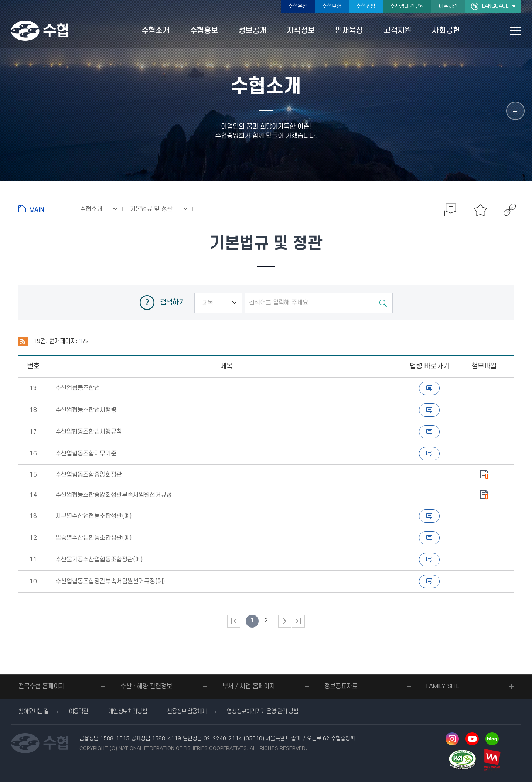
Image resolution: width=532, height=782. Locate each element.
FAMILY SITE (443, 686)
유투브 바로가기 (472, 739)
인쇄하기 (451, 210)
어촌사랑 (448, 6)
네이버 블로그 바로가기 (492, 739)
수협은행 (298, 6)
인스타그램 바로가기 (452, 739)
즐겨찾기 (480, 210)
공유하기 (510, 210)
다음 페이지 (285, 621)
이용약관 (78, 711)
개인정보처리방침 (127, 711)
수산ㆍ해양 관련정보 (146, 686)
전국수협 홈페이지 (42, 686)
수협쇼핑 (366, 6)
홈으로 (46, 209)
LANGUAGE (495, 6)
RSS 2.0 (23, 342)
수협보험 (332, 6)
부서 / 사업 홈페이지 (249, 686)
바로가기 (429, 388)
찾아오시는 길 (33, 711)
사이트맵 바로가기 (515, 31)
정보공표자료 (341, 686)
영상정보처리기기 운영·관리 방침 (262, 711)
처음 (234, 621)
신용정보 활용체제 (187, 711)
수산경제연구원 (407, 6)
